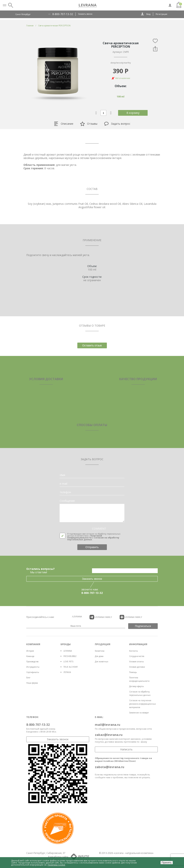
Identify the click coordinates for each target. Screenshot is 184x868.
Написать (126, 749)
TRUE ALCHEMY (71, 667)
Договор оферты (136, 686)
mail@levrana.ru (108, 725)
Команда (30, 656)
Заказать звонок (85, 14)
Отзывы (89, 124)
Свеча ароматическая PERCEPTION (54, 26)
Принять (167, 863)
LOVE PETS (68, 662)
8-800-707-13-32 (63, 14)
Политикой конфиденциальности (85, 537)
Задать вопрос (117, 124)
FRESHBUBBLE (70, 656)
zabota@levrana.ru (110, 767)
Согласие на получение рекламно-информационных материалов (142, 704)
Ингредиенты (33, 667)
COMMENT (99, 529)
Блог (28, 678)
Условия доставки (137, 667)
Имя (62, 475)
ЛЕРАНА (67, 672)
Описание (64, 124)
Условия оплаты (136, 662)
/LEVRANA (77, 616)
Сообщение (67, 501)
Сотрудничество (137, 656)
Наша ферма (32, 683)
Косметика (100, 651)
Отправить (92, 547)
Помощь (133, 672)
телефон (65, 492)
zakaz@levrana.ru (109, 735)
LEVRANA (68, 651)
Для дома (99, 656)
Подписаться (143, 626)
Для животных (102, 662)
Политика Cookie (56, 865)
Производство (32, 662)
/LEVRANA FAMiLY (101, 617)
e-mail (63, 484)
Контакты (134, 651)
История (30, 651)
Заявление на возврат (139, 713)
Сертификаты (33, 672)
